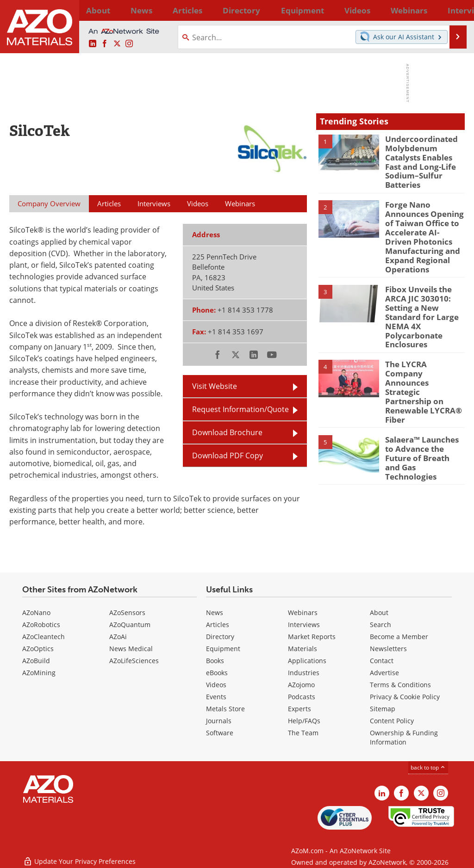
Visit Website (215, 386)
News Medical (131, 649)
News (215, 613)
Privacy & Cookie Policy (405, 697)
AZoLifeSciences (134, 661)
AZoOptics (38, 649)
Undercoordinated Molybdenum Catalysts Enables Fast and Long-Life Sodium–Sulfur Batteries (424, 155)
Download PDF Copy (228, 455)
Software (220, 733)
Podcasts (302, 697)
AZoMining (39, 673)
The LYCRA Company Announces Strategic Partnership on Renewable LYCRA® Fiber (421, 354)
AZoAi (118, 637)
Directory (213, 10)
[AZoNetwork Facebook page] (105, 44)
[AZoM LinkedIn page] (93, 44)
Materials (302, 649)
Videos (216, 685)
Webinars (303, 613)
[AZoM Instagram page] (129, 44)
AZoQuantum (130, 625)
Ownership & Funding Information (404, 737)
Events (216, 697)
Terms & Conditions (400, 685)
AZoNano (36, 613)
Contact (382, 661)
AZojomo (301, 685)
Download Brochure (227, 432)
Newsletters (388, 649)
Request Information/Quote (240, 409)
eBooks (217, 673)
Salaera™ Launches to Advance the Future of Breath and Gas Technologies (424, 402)
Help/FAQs (304, 721)
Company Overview (49, 203)
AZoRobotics (41, 625)
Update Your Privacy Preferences (79, 856)
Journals (219, 721)
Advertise (384, 673)
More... (454, 10)
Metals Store (225, 709)
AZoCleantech (44, 637)
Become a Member (399, 637)
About (379, 613)
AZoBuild (36, 661)
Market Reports (312, 637)
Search (380, 625)
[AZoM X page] (117, 44)
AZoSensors (127, 613)
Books (215, 661)
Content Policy (392, 721)
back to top (428, 767)
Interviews (304, 625)
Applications (307, 661)
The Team (303, 733)
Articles (218, 625)
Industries (304, 673)
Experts (299, 709)
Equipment (223, 649)
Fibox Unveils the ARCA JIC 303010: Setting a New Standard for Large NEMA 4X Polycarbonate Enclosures (418, 293)
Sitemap (383, 709)
